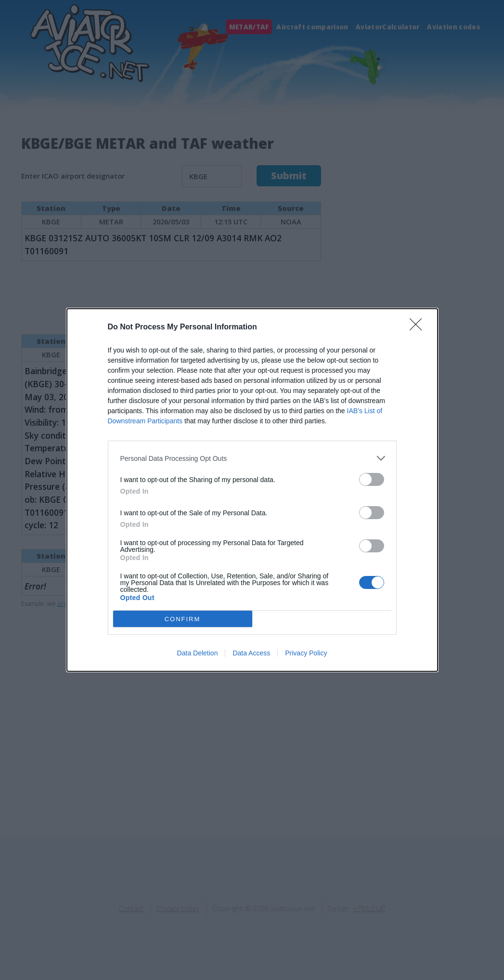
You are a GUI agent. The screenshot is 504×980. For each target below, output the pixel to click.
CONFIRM (183, 619)
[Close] (419, 327)
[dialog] (252, 490)
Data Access (251, 653)
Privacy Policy (306, 653)
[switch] (372, 479)
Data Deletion (198, 653)
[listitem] (252, 458)
